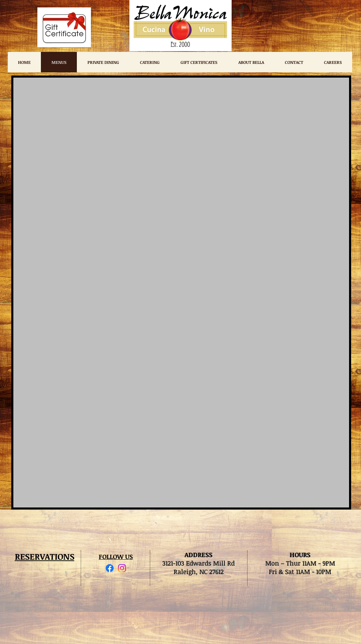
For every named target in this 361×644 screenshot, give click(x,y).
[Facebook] (110, 568)
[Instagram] (122, 568)
